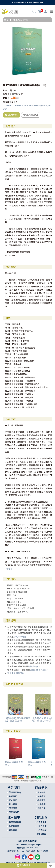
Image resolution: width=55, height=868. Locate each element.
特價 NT (7, 98)
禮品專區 (41, 800)
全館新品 (41, 792)
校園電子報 (41, 822)
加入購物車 (11, 115)
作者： (6, 90)
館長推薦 (41, 796)
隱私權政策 (14, 812)
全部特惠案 (14, 826)
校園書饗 (41, 804)
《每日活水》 (42, 826)
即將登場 (41, 808)
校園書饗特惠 (15, 822)
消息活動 (13, 808)
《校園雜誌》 (42, 830)
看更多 (9, 569)
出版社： (7, 94)
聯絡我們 (13, 796)
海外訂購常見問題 (38, 670)
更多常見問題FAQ (16, 673)
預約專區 (13, 830)
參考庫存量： (9, 102)
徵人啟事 (13, 804)
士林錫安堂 (17, 94)
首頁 (6, 20)
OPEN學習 (41, 834)
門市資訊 (13, 800)
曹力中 (13, 90)
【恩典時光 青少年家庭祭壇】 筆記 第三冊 (18, 719)
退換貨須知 (33, 666)
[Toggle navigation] (52, 12)
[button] (34, 12)
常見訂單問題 (20, 637)
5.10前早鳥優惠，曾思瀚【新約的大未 (28, 2)
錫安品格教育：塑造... (14, 763)
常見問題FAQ (15, 792)
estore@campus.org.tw (31, 845)
